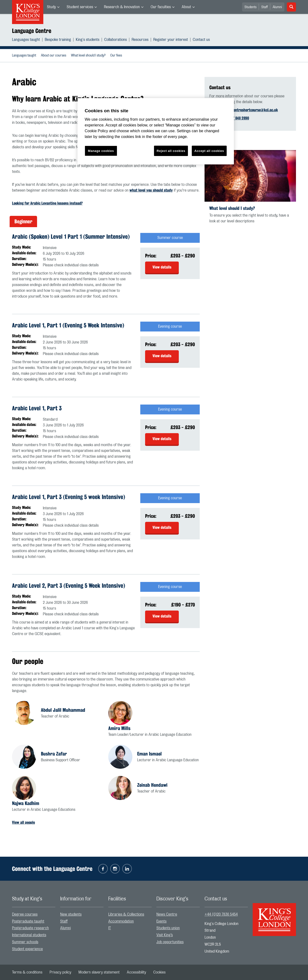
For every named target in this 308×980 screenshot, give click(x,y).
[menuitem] (53, 7)
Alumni (277, 7)
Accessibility (136, 972)
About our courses (54, 56)
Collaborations (115, 40)
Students (250, 7)
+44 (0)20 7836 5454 (221, 914)
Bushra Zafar (54, 754)
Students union (168, 928)
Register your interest (171, 40)
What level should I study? (88, 56)
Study (51, 7)
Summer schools (25, 942)
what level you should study (151, 190)
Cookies (159, 972)
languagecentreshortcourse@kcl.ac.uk (248, 110)
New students (71, 914)
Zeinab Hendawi (152, 785)
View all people (23, 822)
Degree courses (25, 914)
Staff (265, 7)
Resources (140, 40)
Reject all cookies (171, 151)
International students (29, 935)
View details (162, 267)
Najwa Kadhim (26, 803)
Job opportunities (170, 942)
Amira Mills (119, 728)
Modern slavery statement (99, 972)
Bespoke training (58, 40)
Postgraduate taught (28, 921)
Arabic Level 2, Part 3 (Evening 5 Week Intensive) (69, 586)
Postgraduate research (30, 928)
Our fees (116, 56)
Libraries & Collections (126, 914)
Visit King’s (165, 935)
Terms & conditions (27, 972)
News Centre (167, 914)
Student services (80, 7)
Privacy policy (60, 972)
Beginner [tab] (23, 221)
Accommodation (121, 921)
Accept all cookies (209, 151)
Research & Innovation (122, 7)
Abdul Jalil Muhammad (63, 710)
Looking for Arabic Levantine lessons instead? (47, 203)
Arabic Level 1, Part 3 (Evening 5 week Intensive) (69, 497)
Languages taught (26, 40)
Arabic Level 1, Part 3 (37, 408)
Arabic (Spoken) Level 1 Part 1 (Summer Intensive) (71, 237)
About (186, 7)
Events (161, 921)
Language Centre (32, 31)
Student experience (27, 949)
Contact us (201, 40)
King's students (88, 40)
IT (110, 928)
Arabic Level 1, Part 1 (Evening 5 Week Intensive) (68, 325)
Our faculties (161, 7)
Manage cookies (101, 151)
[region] (156, 131)
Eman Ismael (149, 754)
